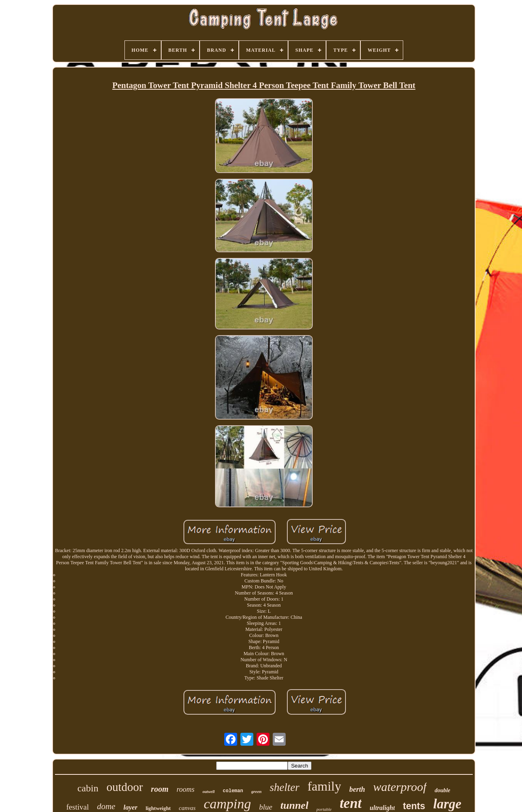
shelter (284, 787)
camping (227, 804)
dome (106, 806)
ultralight (382, 808)
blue (266, 807)
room (160, 789)
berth (357, 789)
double (443, 790)
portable (324, 809)
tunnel (294, 805)
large (447, 804)
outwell (208, 792)
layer (130, 807)
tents (414, 806)
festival (78, 807)
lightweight (158, 808)
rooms (185, 789)
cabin (88, 788)
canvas (187, 808)
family (324, 786)
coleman (233, 791)
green (257, 791)
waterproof (400, 787)
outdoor (124, 787)
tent (351, 803)
